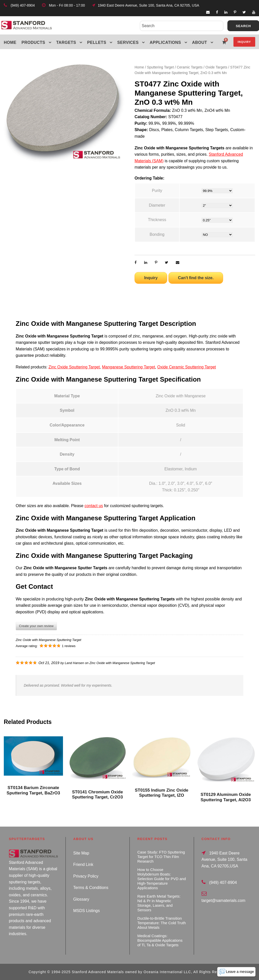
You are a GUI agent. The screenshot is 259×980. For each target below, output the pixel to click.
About (199, 42)
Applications (165, 42)
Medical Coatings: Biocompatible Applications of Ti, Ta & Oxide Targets (160, 940)
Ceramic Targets (190, 67)
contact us (94, 506)
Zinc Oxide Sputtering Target (74, 367)
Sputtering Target (160, 67)
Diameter (157, 205)
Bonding (157, 234)
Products (33, 42)
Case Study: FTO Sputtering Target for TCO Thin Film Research (161, 857)
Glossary (81, 899)
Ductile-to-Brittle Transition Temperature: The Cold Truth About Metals (161, 923)
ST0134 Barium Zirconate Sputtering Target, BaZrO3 (33, 790)
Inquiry (244, 42)
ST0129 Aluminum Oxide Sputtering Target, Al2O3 (226, 797)
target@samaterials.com (224, 901)
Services (128, 42)
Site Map (81, 853)
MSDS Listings (87, 911)
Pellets (97, 42)
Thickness (157, 220)
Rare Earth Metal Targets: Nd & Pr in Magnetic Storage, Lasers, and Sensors (159, 903)
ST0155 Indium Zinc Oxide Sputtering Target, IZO (162, 793)
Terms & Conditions (91, 888)
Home (10, 42)
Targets (66, 42)
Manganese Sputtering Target (128, 367)
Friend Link (83, 865)
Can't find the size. (196, 278)
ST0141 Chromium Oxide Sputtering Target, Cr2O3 (98, 795)
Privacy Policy (86, 876)
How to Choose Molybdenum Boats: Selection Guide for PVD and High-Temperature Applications (162, 879)
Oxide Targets (216, 67)
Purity (157, 191)
